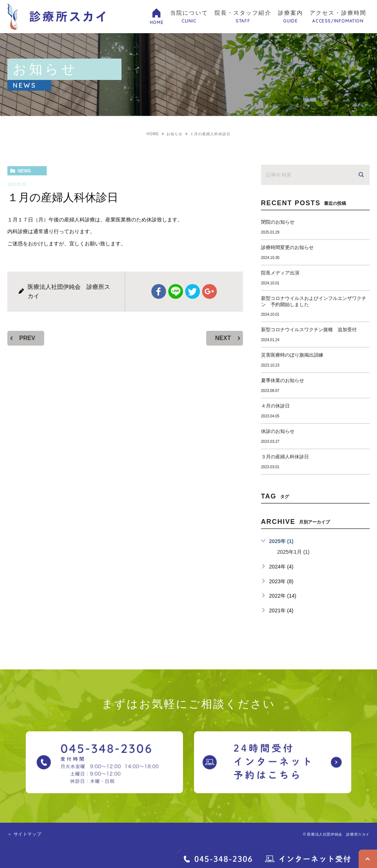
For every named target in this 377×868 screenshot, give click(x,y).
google (209, 291)
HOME (157, 22)
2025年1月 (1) (293, 552)
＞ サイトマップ (24, 834)
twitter (193, 291)
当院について (189, 17)
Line (176, 291)
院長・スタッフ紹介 (243, 17)
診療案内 (290, 17)
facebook (159, 291)
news (24, 171)
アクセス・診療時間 (338, 17)
